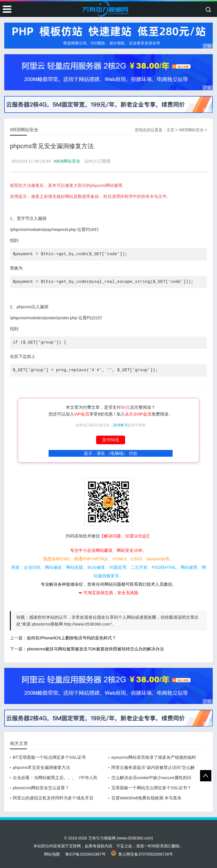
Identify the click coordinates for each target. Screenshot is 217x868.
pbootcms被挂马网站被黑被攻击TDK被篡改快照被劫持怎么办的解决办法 (95, 649)
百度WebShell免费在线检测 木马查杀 (146, 798)
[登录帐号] (121, 425)
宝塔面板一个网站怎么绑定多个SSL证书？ (151, 788)
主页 (170, 130)
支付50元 (111, 440)
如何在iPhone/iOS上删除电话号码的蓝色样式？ (71, 638)
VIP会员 (82, 414)
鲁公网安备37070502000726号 (142, 854)
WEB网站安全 (191, 130)
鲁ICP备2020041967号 (85, 854)
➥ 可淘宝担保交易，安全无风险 (108, 593)
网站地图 (52, 854)
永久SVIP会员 (138, 414)
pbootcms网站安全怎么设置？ (41, 788)
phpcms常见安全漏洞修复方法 (41, 767)
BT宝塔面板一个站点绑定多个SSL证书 (49, 757)
